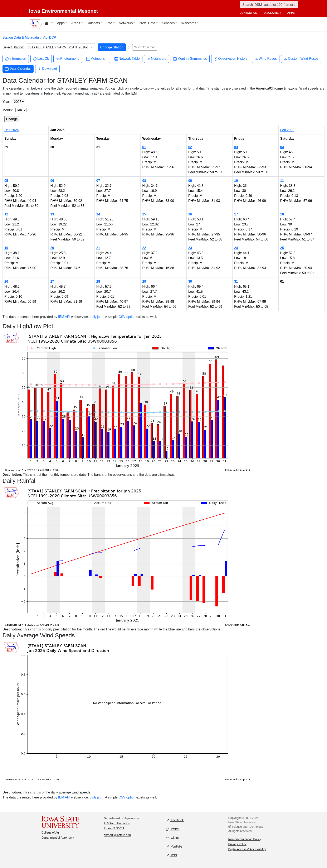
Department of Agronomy (58, 838)
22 (144, 248)
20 (52, 248)
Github (173, 838)
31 (236, 282)
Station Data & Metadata (21, 37)
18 (282, 214)
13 (52, 214)
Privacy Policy (237, 844)
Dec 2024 (12, 130)
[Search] (269, 5)
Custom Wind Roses (301, 59)
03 (236, 147)
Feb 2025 (287, 130)
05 (6, 181)
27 (52, 282)
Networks (126, 23)
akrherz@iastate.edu (117, 835)
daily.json (97, 317)
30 (190, 282)
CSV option (127, 317)
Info (109, 23)
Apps (61, 23)
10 (236, 181)
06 (52, 181)
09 (190, 181)
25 (282, 248)
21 (98, 248)
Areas (76, 23)
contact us (248, 13)
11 (282, 181)
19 (6, 248)
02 (190, 147)
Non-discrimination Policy (245, 839)
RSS (171, 855)
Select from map (145, 47)
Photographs (68, 59)
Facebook (175, 820)
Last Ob (41, 59)
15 (144, 214)
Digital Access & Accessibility (247, 849)
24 (236, 248)
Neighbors (157, 59)
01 (144, 147)
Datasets (93, 23)
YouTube (174, 847)
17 (236, 214)
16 (190, 214)
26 (6, 282)
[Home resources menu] (49, 24)
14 (98, 214)
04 (282, 147)
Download (47, 69)
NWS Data (147, 23)
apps (291, 13)
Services (168, 23)
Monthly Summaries (190, 59)
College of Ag (50, 833)
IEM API (64, 317)
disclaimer (272, 13)
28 (98, 282)
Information (16, 59)
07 (98, 181)
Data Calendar (18, 69)
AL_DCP (50, 37)
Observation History (231, 59)
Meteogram (97, 59)
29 (144, 282)
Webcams (189, 23)
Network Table (127, 59)
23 (190, 248)
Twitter (173, 829)
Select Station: (13, 47)
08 (144, 181)
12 (6, 214)
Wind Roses (266, 59)
